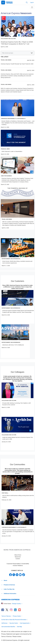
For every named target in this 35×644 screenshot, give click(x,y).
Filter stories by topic (17, 53)
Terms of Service (6, 616)
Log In (32, 2)
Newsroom (18, 557)
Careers (18, 559)
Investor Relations (18, 566)
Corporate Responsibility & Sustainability (18, 564)
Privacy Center (17, 616)
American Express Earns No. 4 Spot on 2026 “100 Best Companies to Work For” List (17, 43)
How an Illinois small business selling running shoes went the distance (18, 496)
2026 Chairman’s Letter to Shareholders (12, 151)
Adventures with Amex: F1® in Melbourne (13, 345)
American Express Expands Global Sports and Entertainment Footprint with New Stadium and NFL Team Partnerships (18, 311)
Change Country (17, 604)
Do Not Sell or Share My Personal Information (14, 620)
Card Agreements (25, 623)
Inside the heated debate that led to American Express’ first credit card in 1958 (18, 438)
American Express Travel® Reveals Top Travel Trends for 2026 (17, 64)
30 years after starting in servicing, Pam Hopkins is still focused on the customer (16, 404)
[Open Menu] (3, 2)
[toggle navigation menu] (32, 7)
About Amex (18, 555)
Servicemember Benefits (8, 627)
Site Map (19, 627)
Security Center (14, 623)
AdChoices (4, 623)
